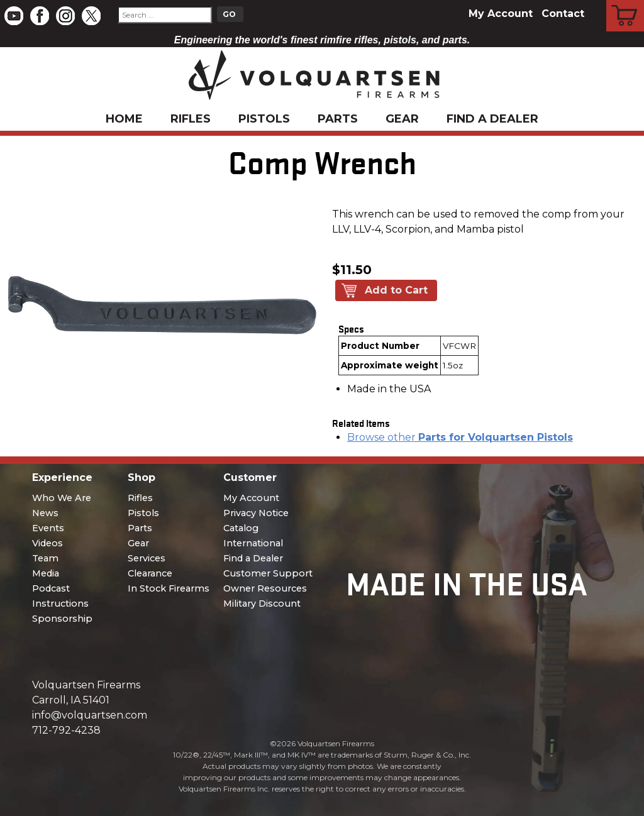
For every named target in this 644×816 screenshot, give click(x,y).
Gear (402, 119)
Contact (563, 14)
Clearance (150, 573)
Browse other (460, 437)
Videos (47, 543)
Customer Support (268, 573)
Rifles (191, 119)
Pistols (264, 119)
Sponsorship (62, 619)
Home (124, 119)
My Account (501, 14)
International (253, 543)
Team (45, 558)
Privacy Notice (256, 513)
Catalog (241, 528)
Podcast (51, 588)
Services (147, 558)
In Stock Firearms (169, 588)
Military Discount (262, 604)
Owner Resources (265, 588)
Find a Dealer (492, 119)
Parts (338, 119)
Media (46, 573)
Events (48, 528)
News (45, 513)
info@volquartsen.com (90, 715)
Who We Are (62, 498)
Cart (625, 2)
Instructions (60, 604)
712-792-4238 (66, 730)
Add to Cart (396, 290)
